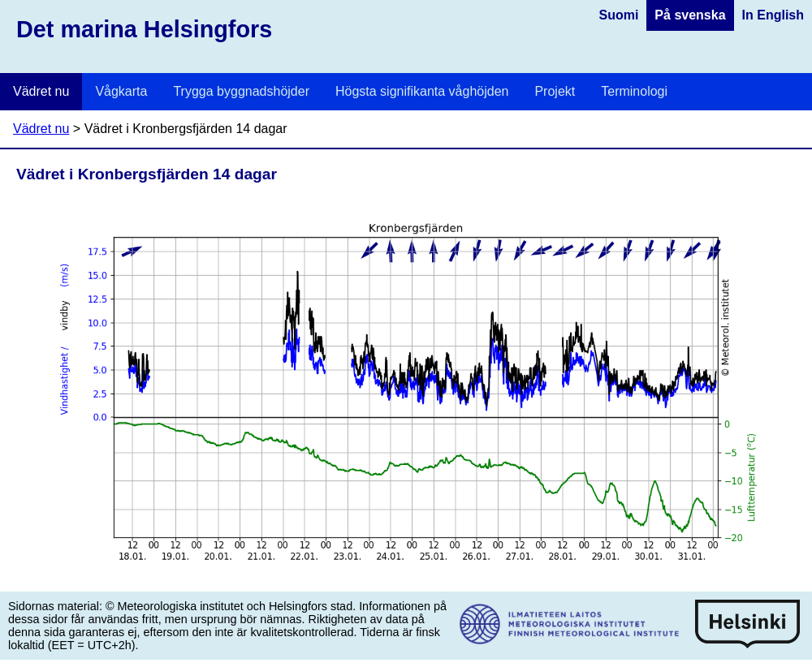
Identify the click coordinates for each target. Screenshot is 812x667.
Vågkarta (121, 91)
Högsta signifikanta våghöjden (422, 91)
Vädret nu (41, 91)
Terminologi (634, 91)
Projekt (555, 91)
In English (773, 15)
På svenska (690, 15)
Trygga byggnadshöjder (241, 91)
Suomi (618, 15)
